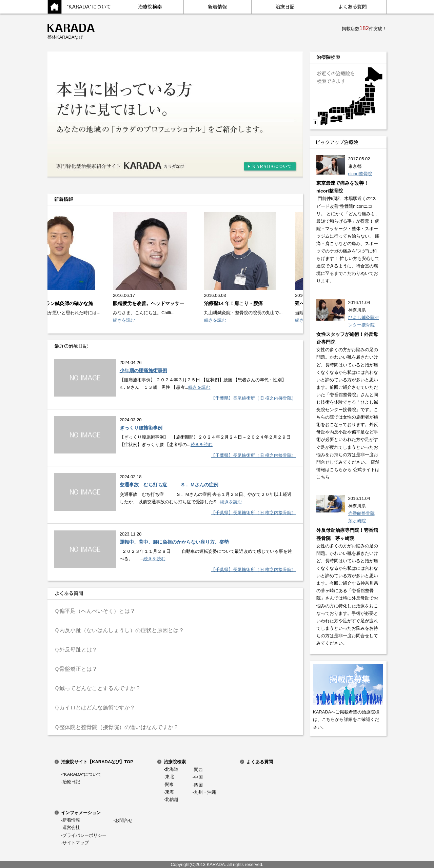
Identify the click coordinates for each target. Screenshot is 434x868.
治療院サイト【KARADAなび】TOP (97, 762)
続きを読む (126, 320)
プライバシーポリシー (84, 835)
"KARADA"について (82, 774)
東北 (170, 777)
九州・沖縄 (205, 792)
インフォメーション (81, 813)
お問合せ (124, 820)
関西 (198, 770)
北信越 (172, 799)
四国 (198, 785)
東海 (170, 792)
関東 (170, 784)
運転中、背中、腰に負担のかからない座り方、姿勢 (174, 542)
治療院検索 (175, 762)
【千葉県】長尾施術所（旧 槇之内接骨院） (253, 398)
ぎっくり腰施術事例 (141, 428)
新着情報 (71, 820)
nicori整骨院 (360, 174)
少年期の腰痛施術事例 (143, 370)
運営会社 (71, 827)
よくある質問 (260, 762)
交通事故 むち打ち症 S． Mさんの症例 (169, 485)
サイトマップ (76, 843)
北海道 (172, 769)
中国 (198, 777)
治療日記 (71, 782)
